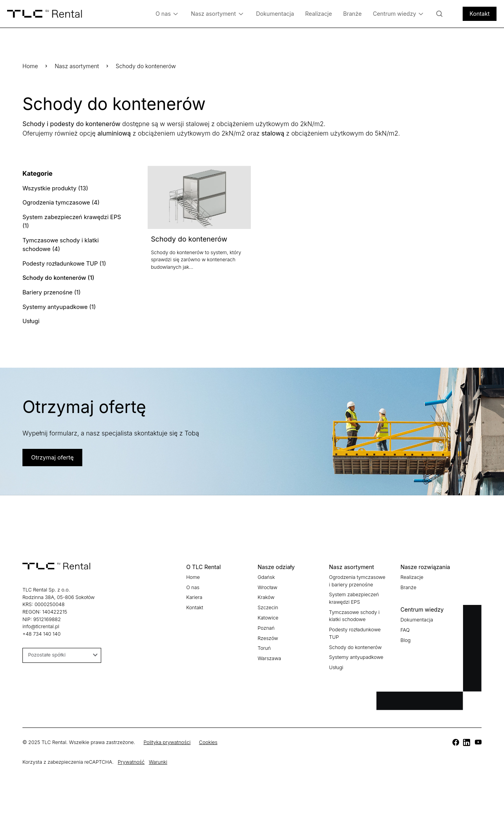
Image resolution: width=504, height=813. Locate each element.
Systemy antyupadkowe (356, 652)
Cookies (208, 738)
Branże (352, 14)
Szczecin (268, 603)
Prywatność (131, 757)
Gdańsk (266, 572)
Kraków (266, 593)
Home (30, 66)
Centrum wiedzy (398, 14)
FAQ (405, 625)
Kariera (194, 593)
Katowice (268, 613)
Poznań (266, 623)
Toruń (264, 643)
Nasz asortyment (217, 14)
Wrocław (267, 583)
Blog (406, 635)
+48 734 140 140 (42, 629)
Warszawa (269, 654)
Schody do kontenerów (189, 239)
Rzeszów (268, 633)
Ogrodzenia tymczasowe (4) (60, 202)
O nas (167, 14)
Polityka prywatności (167, 738)
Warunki (158, 757)
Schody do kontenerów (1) (57, 275)
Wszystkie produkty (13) (54, 188)
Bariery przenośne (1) (51, 289)
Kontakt (479, 14)
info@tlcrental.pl (41, 622)
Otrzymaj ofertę (51, 453)
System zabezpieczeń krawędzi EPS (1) (70, 220)
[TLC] (456, 738)
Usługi (31, 317)
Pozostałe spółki (63, 650)
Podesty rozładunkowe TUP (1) (63, 261)
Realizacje (319, 14)
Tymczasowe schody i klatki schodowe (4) (59, 242)
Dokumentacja (275, 14)
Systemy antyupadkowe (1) (58, 303)
